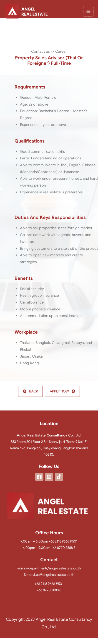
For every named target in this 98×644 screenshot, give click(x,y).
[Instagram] (49, 477)
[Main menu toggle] (88, 12)
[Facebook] (39, 477)
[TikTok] (59, 477)
